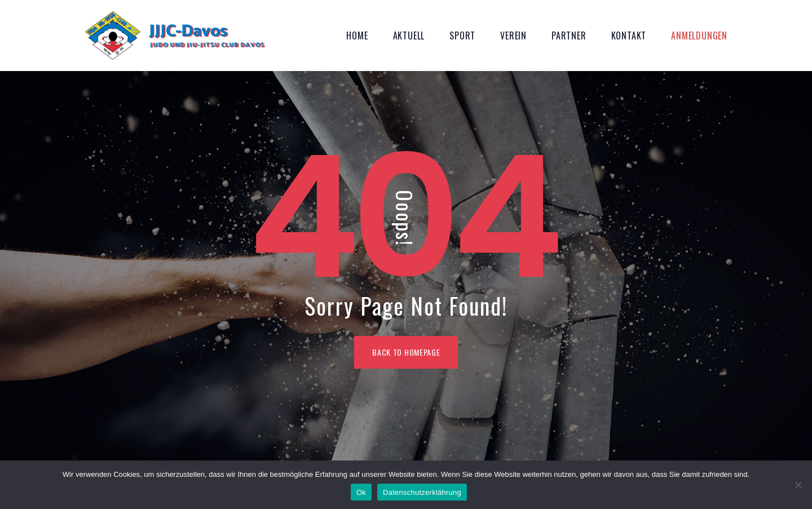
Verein (513, 36)
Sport (462, 36)
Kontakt (629, 36)
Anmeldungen (699, 36)
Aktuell (409, 36)
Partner (569, 36)
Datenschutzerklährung (422, 492)
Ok (361, 492)
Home (357, 36)
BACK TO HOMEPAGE (406, 352)
